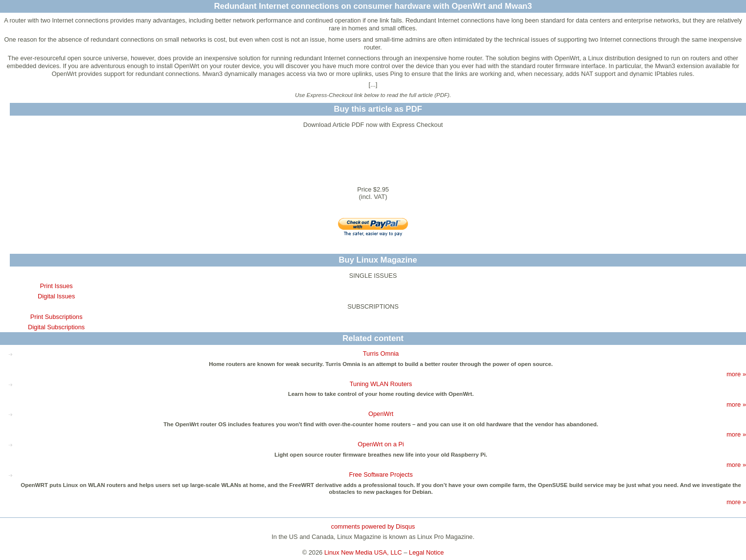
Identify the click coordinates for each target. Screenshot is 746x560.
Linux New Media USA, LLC (363, 552)
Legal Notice (426, 552)
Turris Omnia (381, 353)
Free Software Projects (381, 475)
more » (736, 374)
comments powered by (373, 526)
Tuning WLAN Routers (381, 384)
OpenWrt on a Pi (381, 444)
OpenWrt (381, 414)
